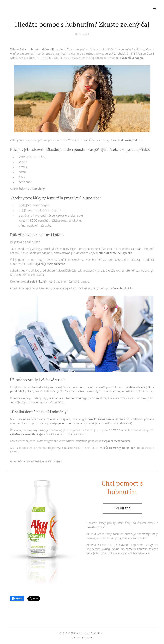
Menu (154, 7)
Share (17, 599)
